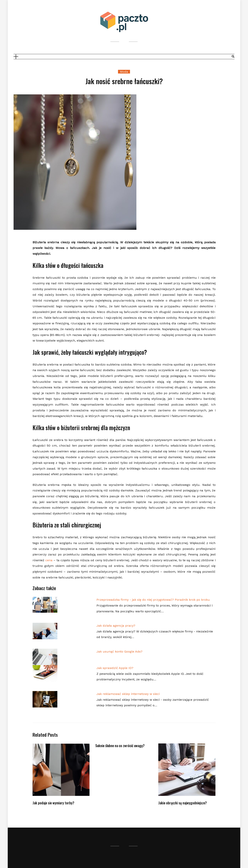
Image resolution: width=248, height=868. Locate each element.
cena (49, 560)
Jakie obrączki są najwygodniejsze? (183, 803)
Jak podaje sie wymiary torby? (53, 803)
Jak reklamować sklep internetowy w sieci (128, 694)
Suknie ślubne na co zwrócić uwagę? (120, 746)
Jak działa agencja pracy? (116, 626)
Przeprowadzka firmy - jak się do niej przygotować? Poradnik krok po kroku (153, 600)
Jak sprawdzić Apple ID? (115, 668)
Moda (124, 72)
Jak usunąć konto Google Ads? (119, 651)
